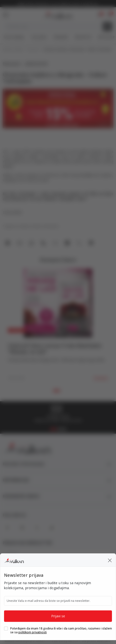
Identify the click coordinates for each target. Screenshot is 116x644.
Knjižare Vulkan (13, 50)
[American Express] (32, 597)
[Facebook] (7, 528)
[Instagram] (22, 528)
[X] (37, 528)
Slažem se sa (33, 579)
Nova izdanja (14, 37)
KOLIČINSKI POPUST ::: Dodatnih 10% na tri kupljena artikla (58, 4)
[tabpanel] (58, 327)
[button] (109, 15)
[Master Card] (44, 597)
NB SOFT (74, 641)
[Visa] (70, 597)
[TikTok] (52, 528)
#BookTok (83, 37)
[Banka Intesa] (39, 607)
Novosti (33, 50)
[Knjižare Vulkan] (57, 14)
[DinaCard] (83, 597)
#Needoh (61, 37)
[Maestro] (57, 597)
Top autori (39, 37)
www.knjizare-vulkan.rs (32, 641)
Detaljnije (101, 378)
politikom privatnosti (43, 579)
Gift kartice (106, 37)
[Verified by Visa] (93, 607)
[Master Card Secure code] (74, 607)
